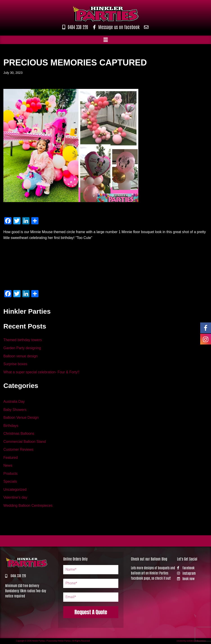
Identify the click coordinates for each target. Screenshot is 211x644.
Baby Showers (15, 410)
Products (10, 474)
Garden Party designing (22, 348)
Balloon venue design (21, 356)
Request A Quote (91, 612)
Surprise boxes (15, 364)
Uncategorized (15, 490)
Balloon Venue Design (21, 418)
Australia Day (14, 402)
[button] (105, 40)
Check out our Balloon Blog (149, 559)
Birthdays (11, 426)
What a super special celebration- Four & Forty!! (42, 372)
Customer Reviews (18, 450)
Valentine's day (15, 498)
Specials (10, 482)
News (8, 466)
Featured (11, 458)
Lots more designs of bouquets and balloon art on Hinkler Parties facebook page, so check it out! (153, 573)
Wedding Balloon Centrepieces (28, 506)
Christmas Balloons (19, 434)
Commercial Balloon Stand (25, 442)
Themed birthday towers (23, 340)
